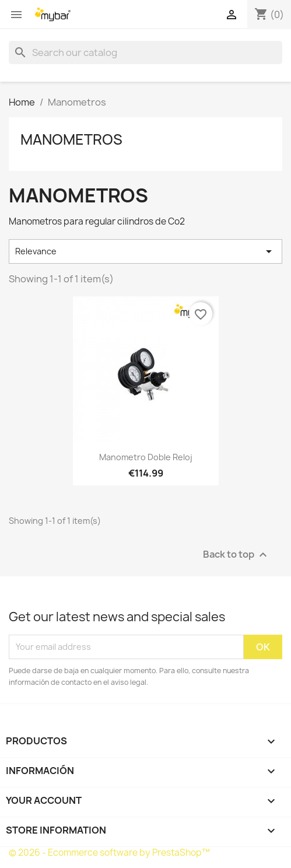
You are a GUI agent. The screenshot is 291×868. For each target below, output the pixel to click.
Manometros (71, 139)
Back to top (236, 554)
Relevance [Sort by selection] (145, 251)
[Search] (145, 52)
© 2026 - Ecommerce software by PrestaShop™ (109, 853)
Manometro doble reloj (146, 457)
